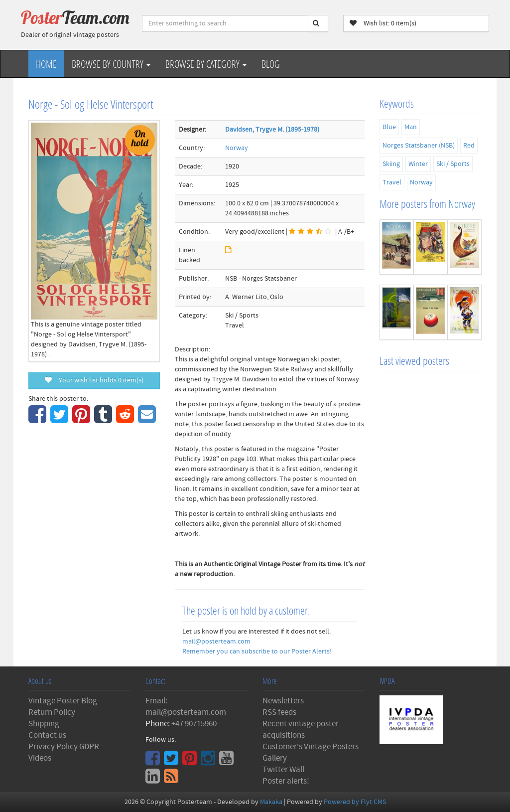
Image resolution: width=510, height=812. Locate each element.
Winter (418, 164)
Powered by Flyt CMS (355, 802)
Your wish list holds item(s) (94, 380)
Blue (389, 127)
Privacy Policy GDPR (64, 747)
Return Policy (52, 712)
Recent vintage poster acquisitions (301, 730)
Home (46, 64)
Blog (271, 64)
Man (411, 127)
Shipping (44, 724)
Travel (392, 182)
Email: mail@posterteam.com (186, 707)
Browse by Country (111, 64)
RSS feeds (279, 712)
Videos (40, 758)
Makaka (271, 802)
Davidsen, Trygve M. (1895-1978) (272, 130)
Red (469, 146)
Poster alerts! (286, 781)
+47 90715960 (194, 724)
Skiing (391, 164)
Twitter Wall (283, 770)
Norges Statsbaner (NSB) (419, 146)
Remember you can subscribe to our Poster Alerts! (257, 651)
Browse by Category (206, 64)
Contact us (47, 735)
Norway (237, 148)
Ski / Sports (453, 164)
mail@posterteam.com (216, 642)
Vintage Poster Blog (63, 701)
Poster (75, 17)
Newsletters (283, 701)
